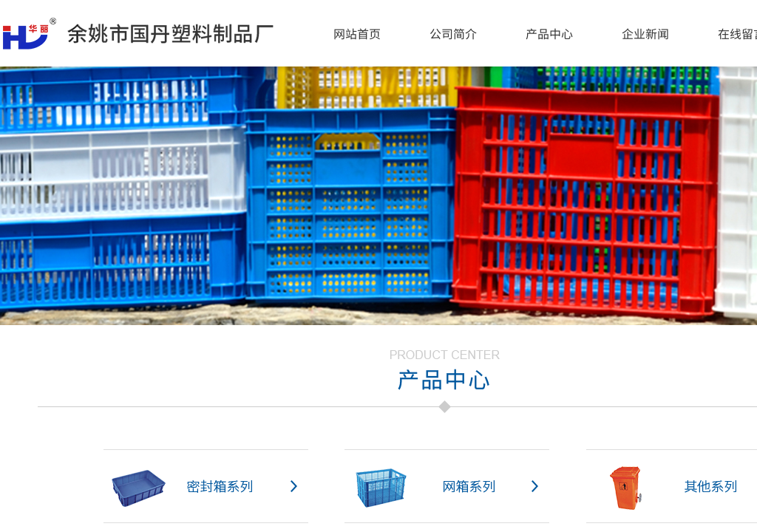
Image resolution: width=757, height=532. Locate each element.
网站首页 (357, 33)
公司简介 (453, 33)
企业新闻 (645, 33)
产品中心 (549, 33)
